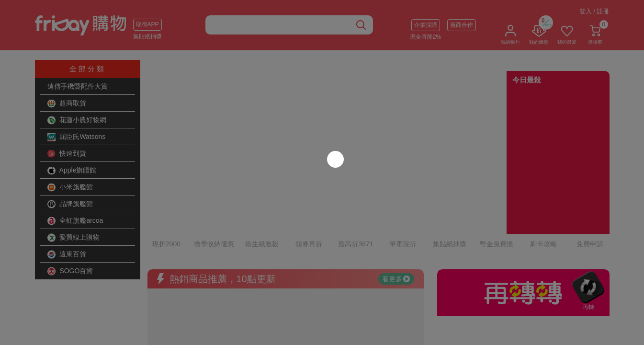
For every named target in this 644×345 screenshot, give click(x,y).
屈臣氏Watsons (77, 137)
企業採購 (426, 25)
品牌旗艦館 (70, 204)
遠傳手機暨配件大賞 (78, 86)
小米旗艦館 (70, 187)
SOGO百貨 (70, 271)
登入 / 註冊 (594, 11)
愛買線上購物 (74, 238)
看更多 (396, 237)
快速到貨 (67, 154)
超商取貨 (67, 103)
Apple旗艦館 (72, 171)
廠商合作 (462, 25)
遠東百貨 (67, 254)
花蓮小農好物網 (77, 120)
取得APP (147, 24)
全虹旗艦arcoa (75, 221)
